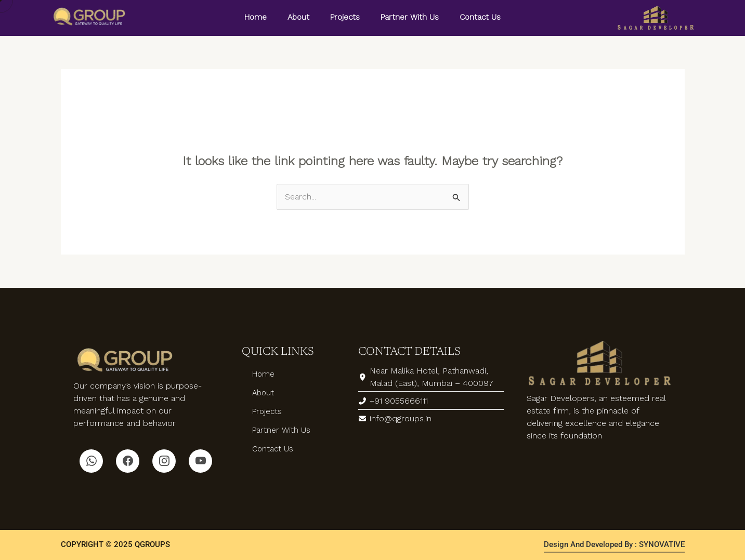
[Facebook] (128, 461)
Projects (345, 17)
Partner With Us (410, 17)
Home (256, 17)
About (298, 17)
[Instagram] (164, 461)
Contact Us (480, 17)
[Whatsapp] (91, 461)
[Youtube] (200, 461)
